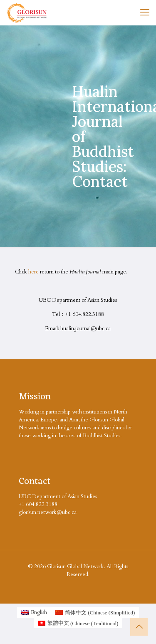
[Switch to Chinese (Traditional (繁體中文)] (78, 623)
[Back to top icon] (139, 627)
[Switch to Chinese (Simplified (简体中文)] (95, 612)
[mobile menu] (145, 13)
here (33, 272)
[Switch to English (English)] (34, 613)
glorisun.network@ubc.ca (48, 512)
